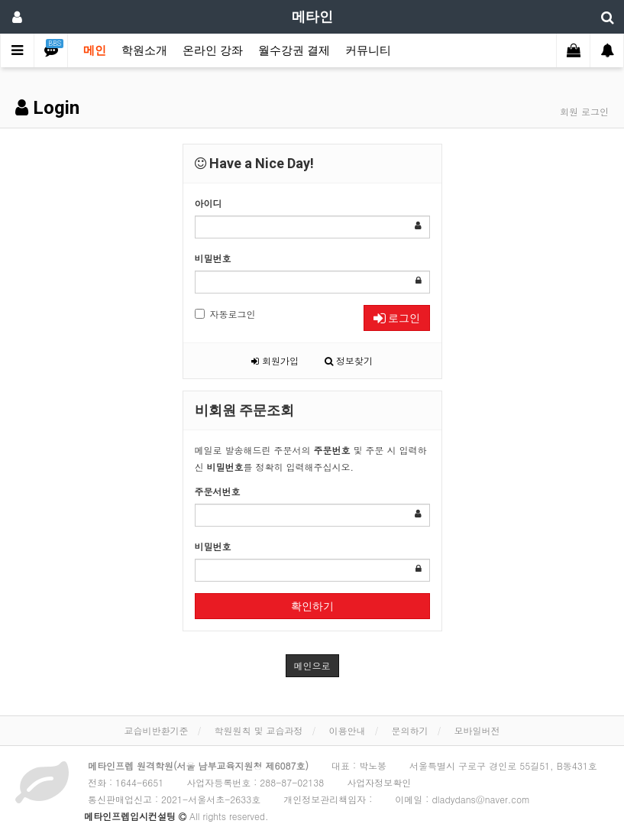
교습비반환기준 (156, 730)
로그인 (397, 318)
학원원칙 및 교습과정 (258, 730)
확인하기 (312, 606)
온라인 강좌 (213, 50)
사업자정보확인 (379, 782)
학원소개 (144, 50)
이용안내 (348, 730)
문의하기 (410, 730)
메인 (95, 50)
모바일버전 (477, 730)
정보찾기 (349, 360)
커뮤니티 (368, 50)
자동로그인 (225, 314)
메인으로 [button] (312, 665)
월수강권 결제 (294, 50)
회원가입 (275, 360)
